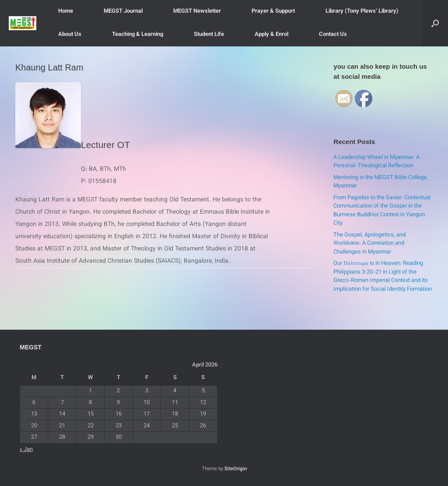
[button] (435, 23)
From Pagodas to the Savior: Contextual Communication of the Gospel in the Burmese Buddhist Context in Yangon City (382, 211)
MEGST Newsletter (197, 11)
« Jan (26, 450)
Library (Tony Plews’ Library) (362, 11)
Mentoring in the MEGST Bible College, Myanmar (381, 182)
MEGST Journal (123, 11)
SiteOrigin (236, 469)
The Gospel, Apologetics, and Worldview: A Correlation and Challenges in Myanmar (369, 244)
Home (66, 11)
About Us (70, 35)
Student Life (209, 35)
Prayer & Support (273, 11)
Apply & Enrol (271, 35)
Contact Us (333, 35)
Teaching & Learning (138, 35)
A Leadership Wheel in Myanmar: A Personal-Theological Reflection (376, 162)
